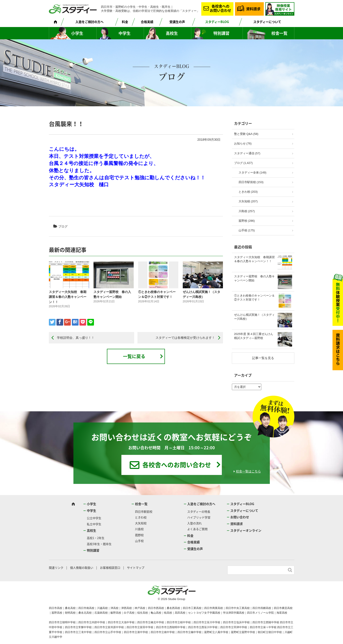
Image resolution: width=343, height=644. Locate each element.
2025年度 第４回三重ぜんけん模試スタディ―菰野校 (254, 336)
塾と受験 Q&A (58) (246, 134)
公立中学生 (94, 518)
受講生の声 (177, 22)
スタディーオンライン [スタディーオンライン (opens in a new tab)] (246, 530)
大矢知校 (141, 523)
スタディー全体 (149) (253, 172)
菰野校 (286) (247, 221)
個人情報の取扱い (82, 568)
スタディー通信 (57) (247, 153)
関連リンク (56, 568)
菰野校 (139, 535)
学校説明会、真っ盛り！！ (76, 338)
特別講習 (221, 33)
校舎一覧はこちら (248, 471)
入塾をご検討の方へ (89, 22)
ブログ (63, 226)
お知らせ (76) (243, 143)
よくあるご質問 (197, 529)
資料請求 (253, 9)
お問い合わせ (240, 517)
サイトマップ (136, 568)
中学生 (125, 33)
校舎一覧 (279, 33)
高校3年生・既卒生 (99, 544)
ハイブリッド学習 (199, 517)
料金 (125, 22)
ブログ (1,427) (243, 163)
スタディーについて (267, 22)
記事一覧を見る (263, 358)
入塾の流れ (194, 523)
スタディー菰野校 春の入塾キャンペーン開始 (254, 278)
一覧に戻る (134, 356)
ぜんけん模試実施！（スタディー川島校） (254, 317)
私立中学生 (94, 524)
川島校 (139, 529)
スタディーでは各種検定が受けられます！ (185, 338)
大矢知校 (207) (248, 201)
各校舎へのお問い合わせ (220, 8)
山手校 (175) (247, 230)
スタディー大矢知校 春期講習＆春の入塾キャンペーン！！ (68, 297)
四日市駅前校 (144, 511)
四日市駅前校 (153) (251, 182)
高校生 (172, 33)
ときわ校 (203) (248, 192)
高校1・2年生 (96, 538)
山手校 (139, 541)
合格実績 (147, 22)
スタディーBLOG (217, 22)
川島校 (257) (247, 211)
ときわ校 (141, 517)
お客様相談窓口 (110, 568)
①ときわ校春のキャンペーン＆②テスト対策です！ (254, 298)
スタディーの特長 (199, 511)
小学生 (77, 33)
